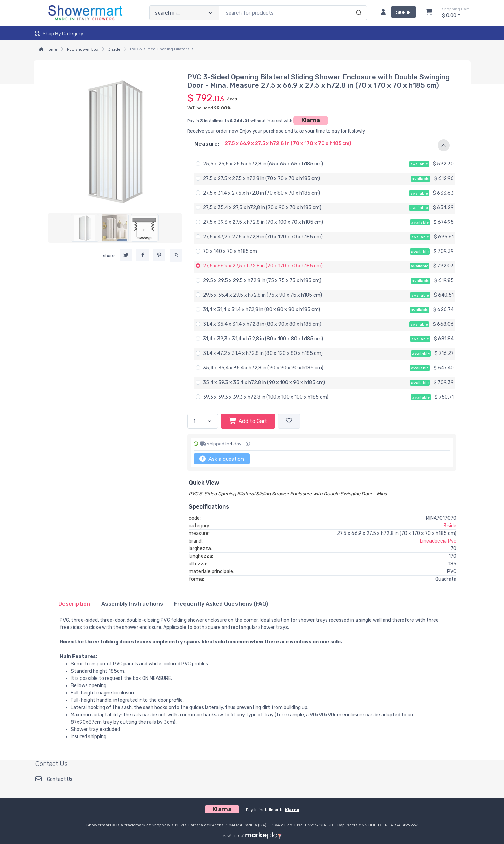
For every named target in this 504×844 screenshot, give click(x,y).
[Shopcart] (429, 13)
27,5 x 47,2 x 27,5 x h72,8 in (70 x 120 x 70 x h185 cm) (263, 237)
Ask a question (222, 459)
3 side (114, 49)
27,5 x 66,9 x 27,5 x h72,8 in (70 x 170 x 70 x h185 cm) (263, 266)
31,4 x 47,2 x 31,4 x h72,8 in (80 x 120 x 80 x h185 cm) (263, 353)
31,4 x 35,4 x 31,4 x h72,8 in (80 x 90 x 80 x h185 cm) (262, 324)
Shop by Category (59, 34)
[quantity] (203, 421)
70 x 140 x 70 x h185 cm (230, 251)
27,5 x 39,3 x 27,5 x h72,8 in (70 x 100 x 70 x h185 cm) (263, 222)
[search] (358, 6)
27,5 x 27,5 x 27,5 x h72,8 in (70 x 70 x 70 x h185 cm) (262, 178)
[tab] (74, 604)
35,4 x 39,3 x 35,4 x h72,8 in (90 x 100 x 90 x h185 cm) (264, 382)
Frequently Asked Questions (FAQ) (221, 604)
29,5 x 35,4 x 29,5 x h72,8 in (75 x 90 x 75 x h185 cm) (262, 295)
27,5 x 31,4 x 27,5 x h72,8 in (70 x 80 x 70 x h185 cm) (262, 193)
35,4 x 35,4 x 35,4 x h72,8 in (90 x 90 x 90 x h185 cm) (263, 368)
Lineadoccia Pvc (438, 541)
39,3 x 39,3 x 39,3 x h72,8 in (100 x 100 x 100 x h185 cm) (266, 397)
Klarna (311, 120)
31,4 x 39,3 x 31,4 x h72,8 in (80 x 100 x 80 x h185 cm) (263, 339)
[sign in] (395, 13)
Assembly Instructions (132, 604)
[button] (322, 145)
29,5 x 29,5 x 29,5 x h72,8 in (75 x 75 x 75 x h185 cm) (262, 280)
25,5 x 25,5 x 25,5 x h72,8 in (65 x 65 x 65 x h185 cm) (263, 164)
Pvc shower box (83, 49)
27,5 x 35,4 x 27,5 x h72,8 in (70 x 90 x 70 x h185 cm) (262, 208)
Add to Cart (248, 421)
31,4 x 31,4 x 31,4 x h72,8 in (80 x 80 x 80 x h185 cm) (262, 310)
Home (52, 49)
